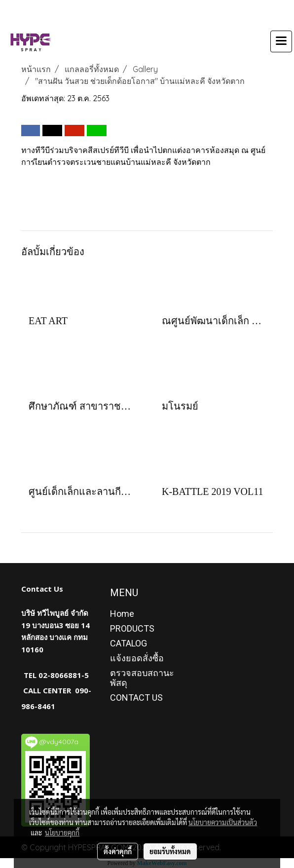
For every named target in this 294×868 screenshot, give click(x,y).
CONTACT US (136, 698)
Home (122, 614)
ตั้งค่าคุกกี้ (118, 851)
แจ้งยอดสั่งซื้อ (137, 658)
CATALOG (129, 643)
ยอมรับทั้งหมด (170, 851)
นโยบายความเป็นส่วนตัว (223, 822)
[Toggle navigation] (281, 41)
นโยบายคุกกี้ (62, 832)
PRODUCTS (132, 628)
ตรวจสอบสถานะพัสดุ (142, 678)
